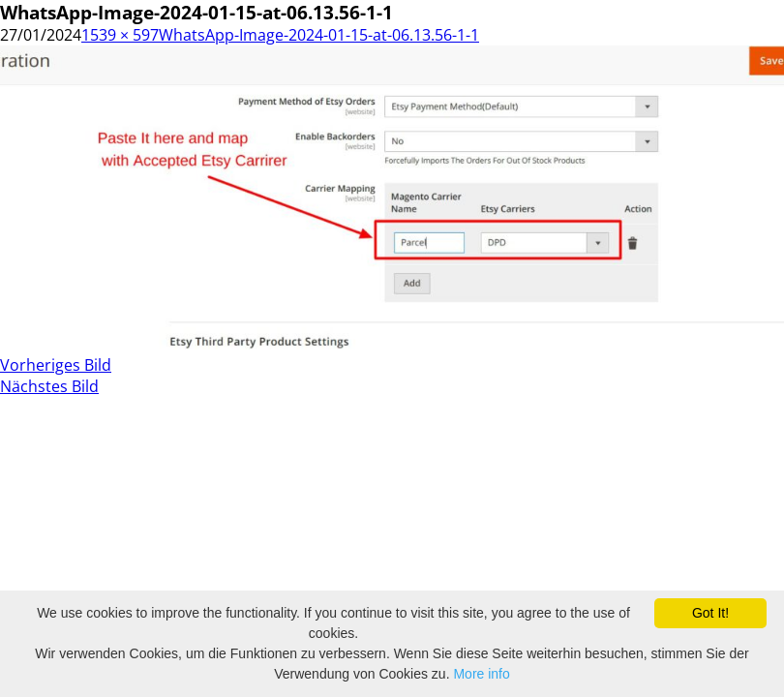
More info (481, 674)
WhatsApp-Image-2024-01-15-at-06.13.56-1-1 (319, 35)
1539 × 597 (120, 35)
